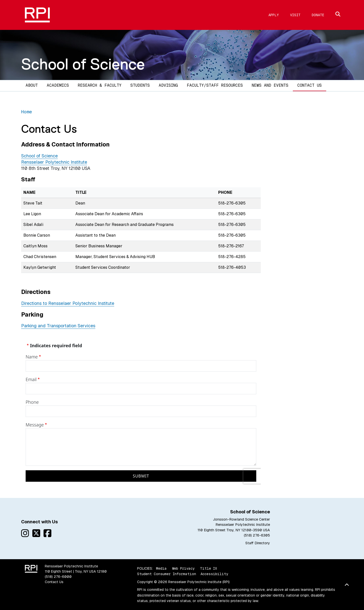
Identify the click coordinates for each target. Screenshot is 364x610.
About (32, 85)
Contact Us (310, 85)
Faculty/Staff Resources (215, 85)
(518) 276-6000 (58, 577)
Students (140, 85)
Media (161, 568)
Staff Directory (258, 543)
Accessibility (214, 574)
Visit (295, 15)
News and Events (270, 85)
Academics (58, 85)
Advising (168, 85)
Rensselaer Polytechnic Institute (54, 162)
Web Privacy (183, 568)
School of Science (83, 64)
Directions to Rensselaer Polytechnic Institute (68, 303)
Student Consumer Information (167, 574)
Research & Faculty (100, 85)
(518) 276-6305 (257, 535)
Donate (318, 15)
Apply (274, 15)
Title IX (208, 568)
